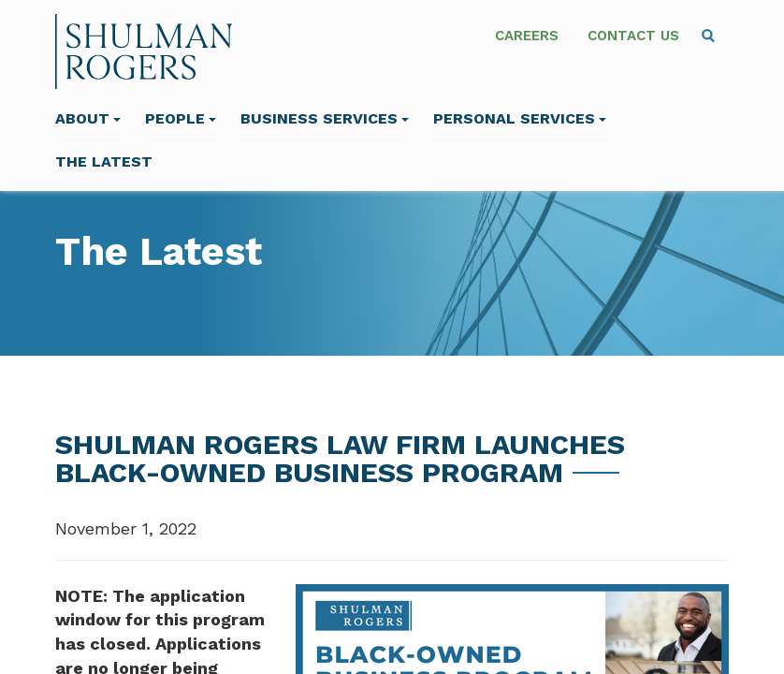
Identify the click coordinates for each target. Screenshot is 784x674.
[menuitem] (708, 36)
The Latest (104, 161)
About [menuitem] (88, 118)
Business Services (325, 118)
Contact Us (633, 36)
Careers (527, 36)
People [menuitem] (181, 118)
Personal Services (520, 118)
